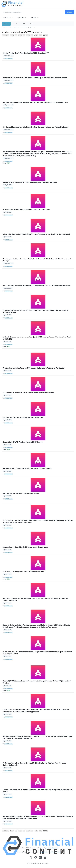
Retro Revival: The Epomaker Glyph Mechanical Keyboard (23, 417)
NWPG (8, 450)
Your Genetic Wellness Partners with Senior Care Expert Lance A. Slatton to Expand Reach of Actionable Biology (35, 311)
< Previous (5, 35)
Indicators (34, 17)
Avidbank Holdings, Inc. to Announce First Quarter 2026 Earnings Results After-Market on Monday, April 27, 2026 (38, 338)
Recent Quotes (7, 17)
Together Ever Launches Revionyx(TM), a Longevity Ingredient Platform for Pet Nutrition (34, 368)
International (25, 28)
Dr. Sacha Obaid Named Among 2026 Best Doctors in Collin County (26, 210)
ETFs (24, 24)
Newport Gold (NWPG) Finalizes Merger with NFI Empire (23, 442)
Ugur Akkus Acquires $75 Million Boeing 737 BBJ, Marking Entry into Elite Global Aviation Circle (37, 286)
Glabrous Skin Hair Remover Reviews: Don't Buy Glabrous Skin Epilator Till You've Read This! (35, 102)
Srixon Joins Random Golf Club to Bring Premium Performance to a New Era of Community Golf (36, 234)
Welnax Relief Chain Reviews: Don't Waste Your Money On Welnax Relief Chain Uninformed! (35, 78)
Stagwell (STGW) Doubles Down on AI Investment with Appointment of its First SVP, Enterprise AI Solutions (37, 682)
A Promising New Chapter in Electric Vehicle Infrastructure (23, 572)
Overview (6, 28)
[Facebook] (36, 858)
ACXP (8, 163)
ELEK (8, 579)
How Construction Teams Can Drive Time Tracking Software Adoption (27, 469)
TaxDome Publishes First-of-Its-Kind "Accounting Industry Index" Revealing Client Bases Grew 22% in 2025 (38, 791)
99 (37, 35)
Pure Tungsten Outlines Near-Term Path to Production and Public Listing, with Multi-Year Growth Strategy (37, 260)
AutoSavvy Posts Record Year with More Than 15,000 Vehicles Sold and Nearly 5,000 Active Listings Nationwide (35, 599)
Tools (32, 24)
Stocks (16, 24)
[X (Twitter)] (31, 858)
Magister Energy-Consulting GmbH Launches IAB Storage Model (25, 547)
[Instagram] (45, 858)
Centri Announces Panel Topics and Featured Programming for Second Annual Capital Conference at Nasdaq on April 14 (37, 653)
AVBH (8, 346)
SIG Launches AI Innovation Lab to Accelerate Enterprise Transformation (28, 393)
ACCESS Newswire (9, 59)
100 (40, 35)
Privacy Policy (44, 852)
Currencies (17, 28)
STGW (8, 690)
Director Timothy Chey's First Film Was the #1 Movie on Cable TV (26, 53)
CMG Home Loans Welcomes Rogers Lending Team (21, 493)
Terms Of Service (56, 852)
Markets (6, 24)
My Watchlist (21, 17)
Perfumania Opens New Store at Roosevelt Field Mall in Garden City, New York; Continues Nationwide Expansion (34, 764)
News (12, 28)
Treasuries (33, 28)
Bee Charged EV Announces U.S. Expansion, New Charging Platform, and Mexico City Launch (36, 127)
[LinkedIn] (40, 858)
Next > (45, 35)
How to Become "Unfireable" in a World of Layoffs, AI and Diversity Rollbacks (30, 182)
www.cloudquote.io (52, 848)
